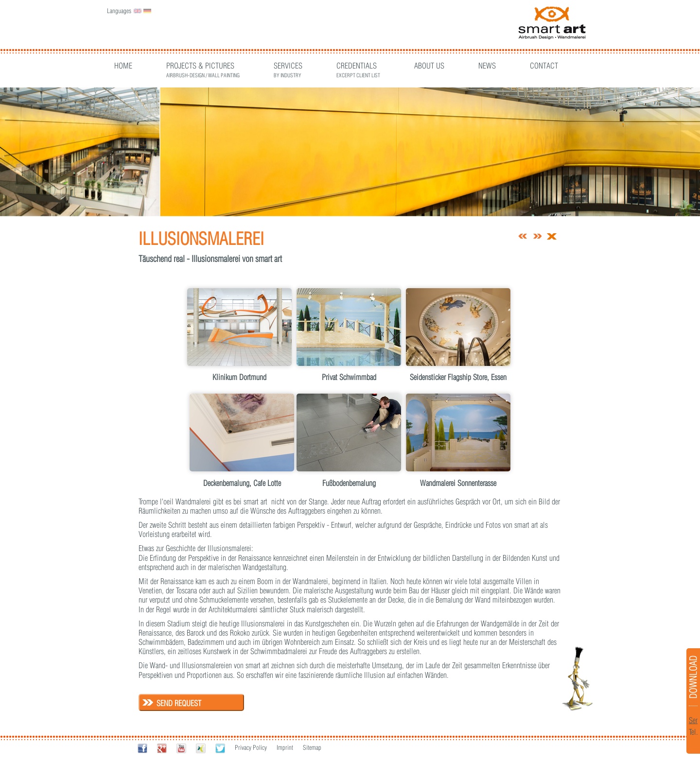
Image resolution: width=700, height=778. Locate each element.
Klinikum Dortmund (239, 377)
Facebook (142, 748)
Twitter (220, 748)
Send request (179, 703)
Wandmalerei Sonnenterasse (458, 483)
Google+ (162, 748)
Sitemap (312, 747)
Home (123, 66)
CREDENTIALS (358, 67)
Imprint (285, 747)
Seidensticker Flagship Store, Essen (458, 377)
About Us (429, 66)
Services (288, 67)
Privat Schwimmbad (349, 377)
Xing (201, 748)
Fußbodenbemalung (349, 483)
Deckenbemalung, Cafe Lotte (242, 483)
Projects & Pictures (203, 67)
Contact (544, 66)
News (487, 66)
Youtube (181, 748)
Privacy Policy (251, 747)
